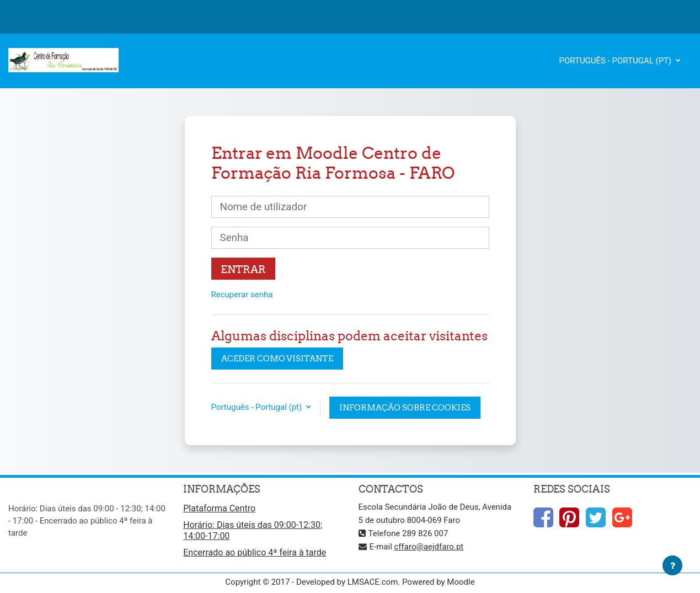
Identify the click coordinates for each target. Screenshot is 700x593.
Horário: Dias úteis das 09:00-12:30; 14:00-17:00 (253, 530)
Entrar (243, 269)
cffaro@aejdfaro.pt (429, 547)
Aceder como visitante (277, 358)
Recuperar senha (242, 295)
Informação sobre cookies (405, 407)
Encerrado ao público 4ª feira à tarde (255, 552)
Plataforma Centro (219, 508)
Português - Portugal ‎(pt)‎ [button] (258, 407)
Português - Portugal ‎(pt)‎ (617, 61)
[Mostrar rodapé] (672, 565)
